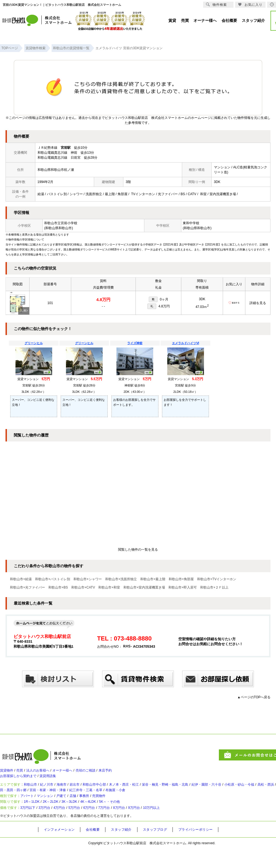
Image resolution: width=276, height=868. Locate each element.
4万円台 (71, 826)
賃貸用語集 (57, 780)
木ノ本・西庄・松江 (148, 791)
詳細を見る (258, 303)
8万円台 (145, 826)
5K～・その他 (136, 817)
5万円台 (90, 826)
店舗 (87, 808)
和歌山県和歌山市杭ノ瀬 (56, 170)
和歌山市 (35, 791)
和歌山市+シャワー (88, 579)
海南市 (73, 791)
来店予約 (126, 773)
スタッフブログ (165, 849)
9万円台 (164, 826)
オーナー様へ (75, 773)
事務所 (101, 808)
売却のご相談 (103, 773)
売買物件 (119, 808)
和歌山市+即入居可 (183, 587)
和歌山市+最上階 (153, 579)
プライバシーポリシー (209, 849)
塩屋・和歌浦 (38, 799)
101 (50, 303)
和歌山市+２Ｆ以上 (214, 587)
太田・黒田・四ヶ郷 (72, 799)
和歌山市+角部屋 (181, 579)
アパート (31, 808)
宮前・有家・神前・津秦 (115, 799)
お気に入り (250, 5)
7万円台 (127, 826)
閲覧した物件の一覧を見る (138, 550)
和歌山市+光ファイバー (27, 587)
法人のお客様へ (46, 773)
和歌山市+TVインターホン (217, 579)
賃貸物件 (8, 773)
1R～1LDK (37, 817)
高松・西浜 (13, 799)
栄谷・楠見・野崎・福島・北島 (197, 791)
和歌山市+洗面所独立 (121, 579)
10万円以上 (185, 826)
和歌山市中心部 (113, 791)
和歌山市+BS (58, 587)
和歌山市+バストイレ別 (53, 579)
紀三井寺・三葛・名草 (160, 799)
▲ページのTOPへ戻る (254, 697)
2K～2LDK (61, 817)
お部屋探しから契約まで (21, 780)
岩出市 (89, 791)
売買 (24, 773)
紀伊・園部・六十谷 (246, 791)
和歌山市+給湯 (21, 579)
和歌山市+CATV (83, 587)
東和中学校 (191, 223)
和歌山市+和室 (109, 587)
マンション (53, 808)
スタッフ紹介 (128, 849)
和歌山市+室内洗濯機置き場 (144, 587)
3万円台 (53, 826)
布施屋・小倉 (195, 799)
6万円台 (108, 826)
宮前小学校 (69, 223)
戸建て (73, 808)
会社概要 (98, 849)
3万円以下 (33, 826)
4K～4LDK (109, 817)
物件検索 (216, 5)
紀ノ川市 (55, 791)
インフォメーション (61, 849)
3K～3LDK (85, 817)
